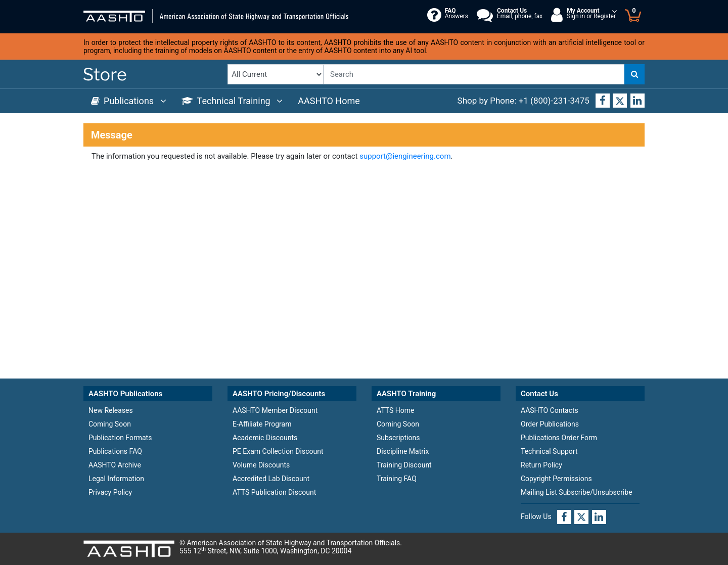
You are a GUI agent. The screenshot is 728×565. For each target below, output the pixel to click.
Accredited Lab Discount (271, 479)
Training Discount (404, 465)
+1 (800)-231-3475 (554, 101)
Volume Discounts (261, 465)
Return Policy (541, 465)
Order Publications (550, 424)
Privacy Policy (110, 492)
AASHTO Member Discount (275, 410)
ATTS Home (395, 410)
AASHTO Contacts (550, 410)
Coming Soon (110, 424)
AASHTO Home (329, 101)
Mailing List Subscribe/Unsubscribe (577, 492)
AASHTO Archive (115, 465)
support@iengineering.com (405, 156)
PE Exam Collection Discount (278, 451)
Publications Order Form (559, 438)
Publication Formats (120, 438)
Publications (129, 101)
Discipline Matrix (403, 451)
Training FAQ (397, 479)
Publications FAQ (115, 451)
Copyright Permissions (556, 479)
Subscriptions (398, 438)
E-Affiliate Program (262, 424)
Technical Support (549, 451)
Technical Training (232, 101)
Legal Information (116, 479)
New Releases (111, 410)
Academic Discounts (265, 438)
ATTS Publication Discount (274, 492)
